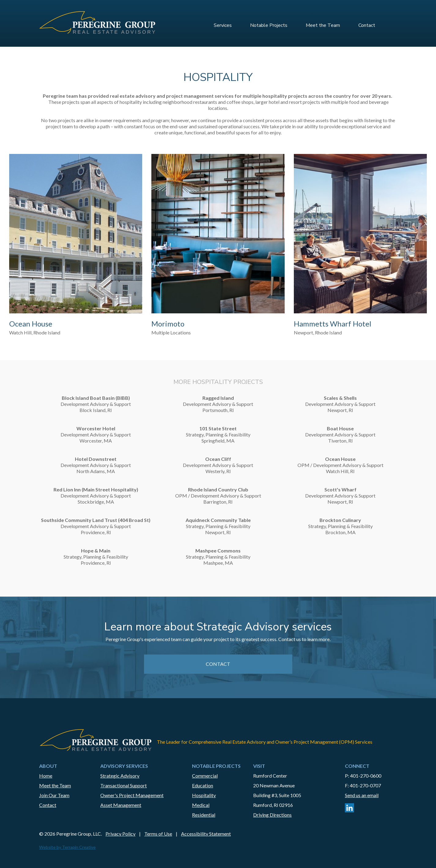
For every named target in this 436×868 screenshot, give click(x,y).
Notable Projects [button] (269, 25)
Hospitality (204, 795)
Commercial (205, 776)
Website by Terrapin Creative (67, 847)
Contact (367, 25)
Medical (201, 805)
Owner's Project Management (132, 795)
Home (46, 776)
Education (203, 785)
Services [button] (223, 25)
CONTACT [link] (218, 664)
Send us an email (362, 795)
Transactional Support (124, 785)
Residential (204, 815)
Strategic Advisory (120, 776)
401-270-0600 (366, 776)
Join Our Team (54, 795)
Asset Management (121, 805)
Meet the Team (323, 25)
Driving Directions (272, 815)
